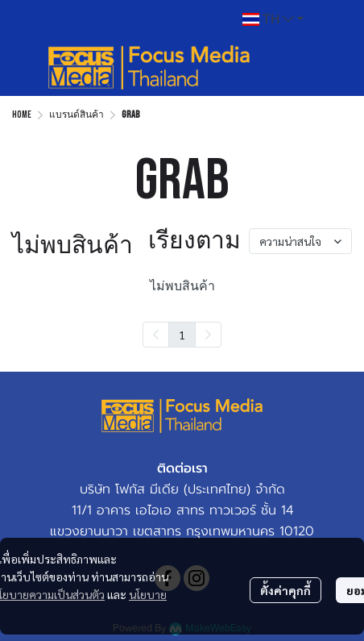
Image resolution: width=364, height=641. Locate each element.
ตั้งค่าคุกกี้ (285, 590)
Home (22, 115)
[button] (273, 19)
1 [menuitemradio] (182, 335)
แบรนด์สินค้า (77, 115)
